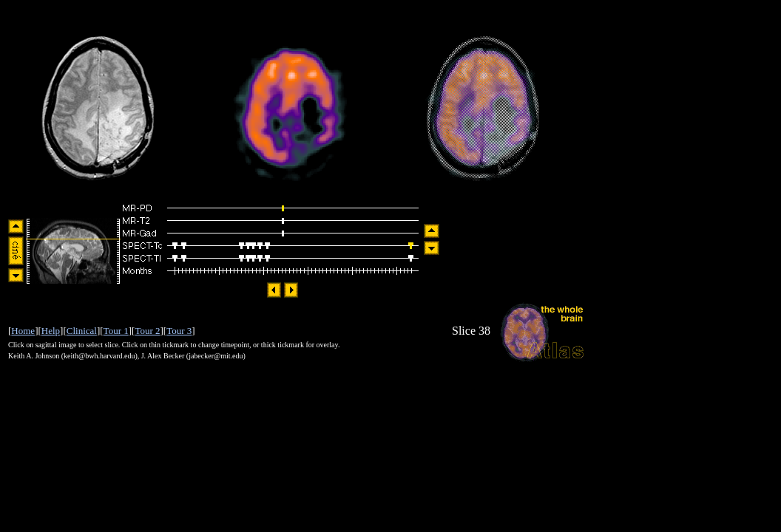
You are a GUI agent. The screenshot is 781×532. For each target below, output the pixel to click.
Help (51, 331)
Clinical (82, 331)
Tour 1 (116, 331)
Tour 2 (147, 331)
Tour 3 (179, 331)
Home (23, 331)
